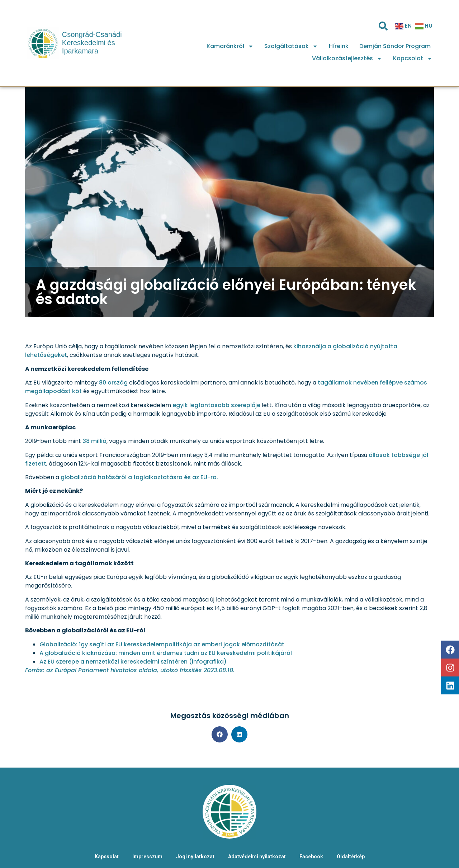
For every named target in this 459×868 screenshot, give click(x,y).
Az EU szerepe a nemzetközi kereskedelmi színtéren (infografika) (133, 662)
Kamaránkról (230, 46)
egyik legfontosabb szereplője (216, 405)
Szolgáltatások (291, 46)
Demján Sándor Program (395, 46)
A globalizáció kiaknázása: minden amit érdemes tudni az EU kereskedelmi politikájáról (166, 653)
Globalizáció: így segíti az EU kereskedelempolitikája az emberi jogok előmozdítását (162, 644)
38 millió (94, 441)
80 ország (113, 383)
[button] (220, 734)
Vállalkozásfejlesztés (347, 58)
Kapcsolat (413, 58)
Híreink (339, 46)
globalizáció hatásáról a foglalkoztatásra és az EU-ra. (139, 477)
